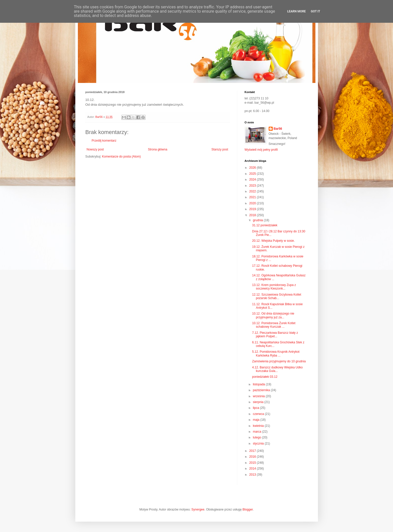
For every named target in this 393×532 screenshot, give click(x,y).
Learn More (296, 11)
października (262, 390)
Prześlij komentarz (104, 141)
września (259, 396)
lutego (257, 437)
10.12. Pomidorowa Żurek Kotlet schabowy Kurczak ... (274, 325)
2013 (253, 475)
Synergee (198, 509)
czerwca (259, 414)
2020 (253, 203)
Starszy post (220, 149)
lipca (256, 408)
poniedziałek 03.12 (265, 377)
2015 (253, 463)
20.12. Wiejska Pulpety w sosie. (273, 241)
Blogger (248, 509)
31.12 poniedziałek (265, 225)
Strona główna (158, 149)
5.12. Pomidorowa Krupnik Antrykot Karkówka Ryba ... (276, 353)
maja (256, 420)
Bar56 (278, 129)
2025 (253, 174)
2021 (253, 197)
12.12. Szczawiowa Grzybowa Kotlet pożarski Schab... (276, 296)
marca (257, 432)
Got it (316, 11)
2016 (253, 457)
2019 (253, 209)
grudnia (258, 220)
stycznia (259, 444)
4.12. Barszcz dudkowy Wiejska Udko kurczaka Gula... (277, 369)
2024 (253, 180)
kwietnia (259, 426)
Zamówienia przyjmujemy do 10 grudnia (279, 361)
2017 (253, 451)
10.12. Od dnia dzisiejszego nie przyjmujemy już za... (273, 315)
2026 (253, 168)
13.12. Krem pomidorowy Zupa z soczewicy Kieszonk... (274, 287)
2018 (253, 215)
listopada (259, 384)
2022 (253, 191)
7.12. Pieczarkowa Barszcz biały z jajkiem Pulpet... (275, 335)
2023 (253, 186)
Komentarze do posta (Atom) (121, 157)
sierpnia (258, 402)
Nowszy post (95, 149)
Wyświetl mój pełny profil (261, 150)
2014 (253, 469)
